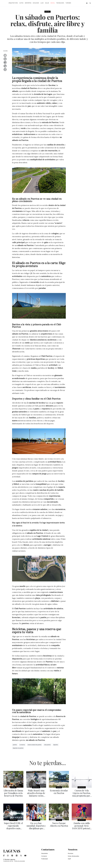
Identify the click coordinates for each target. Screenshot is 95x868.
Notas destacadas (73, 856)
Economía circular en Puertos (59, 792)
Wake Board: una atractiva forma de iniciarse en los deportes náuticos (36, 794)
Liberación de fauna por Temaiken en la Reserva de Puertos (13, 793)
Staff (69, 859)
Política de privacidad (19, 861)
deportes (56, 745)
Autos (21, 3)
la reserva (22, 745)
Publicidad (44, 859)
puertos (15, 745)
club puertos (47, 745)
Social (53, 3)
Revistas (71, 853)
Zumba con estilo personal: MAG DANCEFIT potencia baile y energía (82, 827)
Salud (47, 3)
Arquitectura (13, 3)
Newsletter (45, 853)
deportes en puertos (18, 748)
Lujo (42, 3)
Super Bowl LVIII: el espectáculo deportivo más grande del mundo (13, 827)
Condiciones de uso (8, 861)
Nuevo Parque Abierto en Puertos (59, 824)
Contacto (44, 856)
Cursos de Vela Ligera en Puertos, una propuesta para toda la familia (82, 794)
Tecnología (60, 3)
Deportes (28, 3)
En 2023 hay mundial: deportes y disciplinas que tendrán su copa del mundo (36, 828)
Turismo (68, 3)
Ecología (36, 3)
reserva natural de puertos (35, 745)
